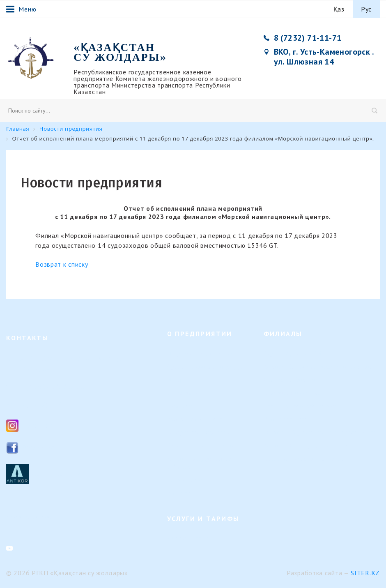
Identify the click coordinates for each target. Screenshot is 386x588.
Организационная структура (205, 367)
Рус (366, 9)
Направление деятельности (204, 354)
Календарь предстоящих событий (200, 463)
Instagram (38, 425)
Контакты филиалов (33, 517)
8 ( (23, 386)
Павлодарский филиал (294, 393)
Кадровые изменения (195, 419)
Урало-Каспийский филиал (300, 406)
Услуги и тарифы (190, 538)
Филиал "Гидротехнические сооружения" (319, 367)
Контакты (180, 493)
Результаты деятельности (201, 446)
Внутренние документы (199, 432)
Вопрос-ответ (185, 480)
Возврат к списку (62, 264)
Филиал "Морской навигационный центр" (320, 432)
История (178, 380)
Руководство (184, 393)
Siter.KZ (365, 573)
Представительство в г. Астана (305, 459)
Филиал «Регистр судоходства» (306, 446)
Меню (21, 9)
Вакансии (180, 406)
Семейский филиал (289, 380)
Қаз (339, 9)
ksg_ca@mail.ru (46, 405)
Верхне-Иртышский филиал (301, 354)
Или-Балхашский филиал (298, 419)
